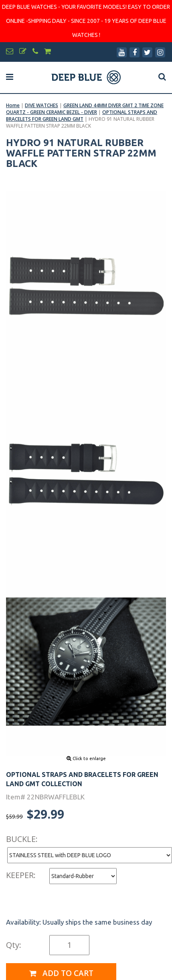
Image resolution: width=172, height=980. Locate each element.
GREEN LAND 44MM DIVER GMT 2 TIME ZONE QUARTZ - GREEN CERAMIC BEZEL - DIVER (85, 109)
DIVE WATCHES (41, 105)
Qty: (14, 945)
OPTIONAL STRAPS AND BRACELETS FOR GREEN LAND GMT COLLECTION (82, 779)
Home (13, 105)
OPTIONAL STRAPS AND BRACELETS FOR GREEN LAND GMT (82, 116)
